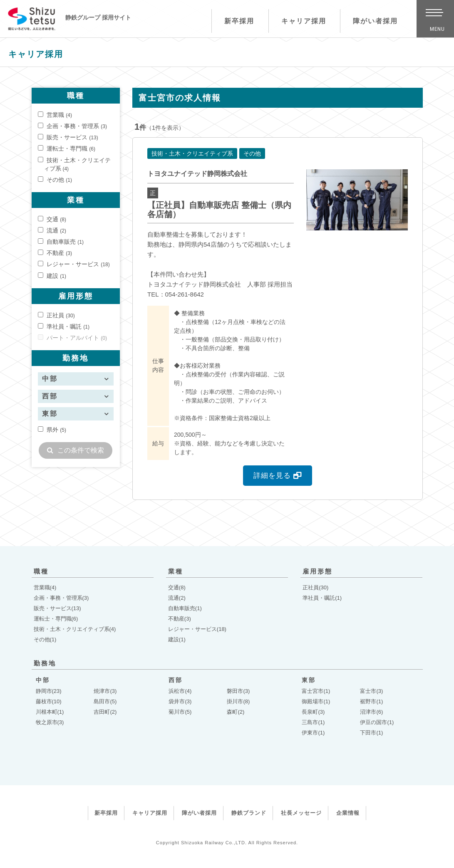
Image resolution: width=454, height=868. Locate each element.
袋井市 (180, 701)
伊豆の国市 (377, 722)
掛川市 (238, 701)
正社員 (56, 315)
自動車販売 (61, 242)
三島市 (313, 722)
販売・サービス (68, 137)
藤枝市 (49, 701)
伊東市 (313, 733)
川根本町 (50, 712)
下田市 (371, 733)
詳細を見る (278, 476)
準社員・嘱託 (64, 326)
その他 (55, 180)
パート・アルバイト (72, 338)
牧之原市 (50, 722)
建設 (52, 276)
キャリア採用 (299, 21)
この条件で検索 (76, 450)
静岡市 (49, 691)
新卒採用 (235, 21)
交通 (52, 219)
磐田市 (238, 691)
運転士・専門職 (67, 148)
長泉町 (313, 712)
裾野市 (371, 701)
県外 (52, 430)
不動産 (55, 253)
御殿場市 (316, 701)
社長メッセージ (301, 813)
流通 (52, 230)
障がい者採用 (371, 21)
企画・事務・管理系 (72, 126)
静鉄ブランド (249, 813)
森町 (236, 712)
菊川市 (180, 712)
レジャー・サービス (74, 264)
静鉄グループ (34, 21)
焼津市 (105, 691)
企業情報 (348, 813)
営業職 (55, 115)
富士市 (371, 691)
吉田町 (105, 712)
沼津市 (371, 712)
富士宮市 (316, 691)
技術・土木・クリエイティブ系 (74, 164)
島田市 (105, 701)
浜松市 (180, 691)
